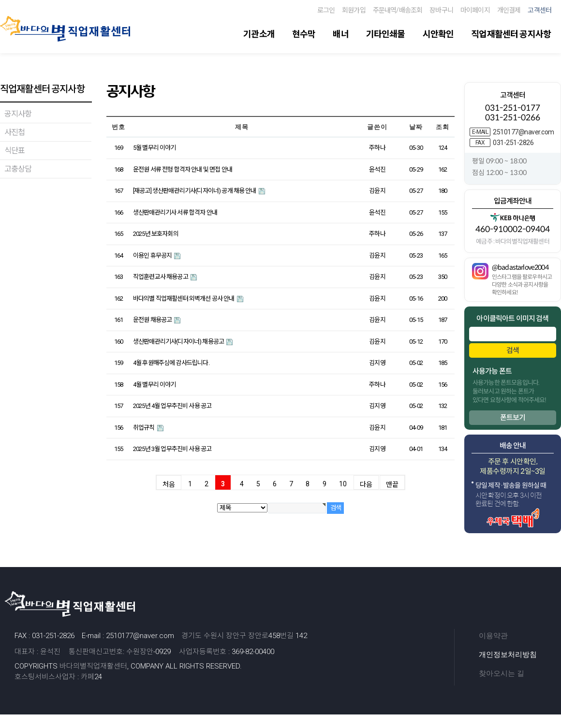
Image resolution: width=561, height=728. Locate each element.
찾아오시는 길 (502, 673)
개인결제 (509, 10)
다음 (366, 484)
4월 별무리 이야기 (155, 385)
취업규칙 (144, 428)
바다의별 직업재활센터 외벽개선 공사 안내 (184, 298)
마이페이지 (475, 10)
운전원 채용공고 (153, 320)
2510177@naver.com (524, 132)
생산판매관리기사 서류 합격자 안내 (175, 212)
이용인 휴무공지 (153, 255)
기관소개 (259, 34)
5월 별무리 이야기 (155, 148)
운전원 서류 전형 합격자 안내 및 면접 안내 (183, 169)
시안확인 (438, 34)
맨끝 (392, 484)
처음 (169, 484)
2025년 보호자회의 (156, 234)
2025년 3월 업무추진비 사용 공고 (172, 449)
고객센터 (539, 10)
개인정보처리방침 (508, 655)
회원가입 (354, 10)
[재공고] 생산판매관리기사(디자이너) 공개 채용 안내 (195, 191)
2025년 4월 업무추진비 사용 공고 (172, 406)
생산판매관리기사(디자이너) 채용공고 (179, 342)
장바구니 (441, 10)
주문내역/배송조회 (398, 10)
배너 (340, 34)
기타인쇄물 (386, 34)
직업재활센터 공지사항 (511, 34)
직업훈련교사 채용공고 (161, 277)
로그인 (326, 10)
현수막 (304, 34)
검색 (513, 350)
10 (343, 484)
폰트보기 (513, 417)
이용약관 (493, 636)
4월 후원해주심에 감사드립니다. (171, 363)
